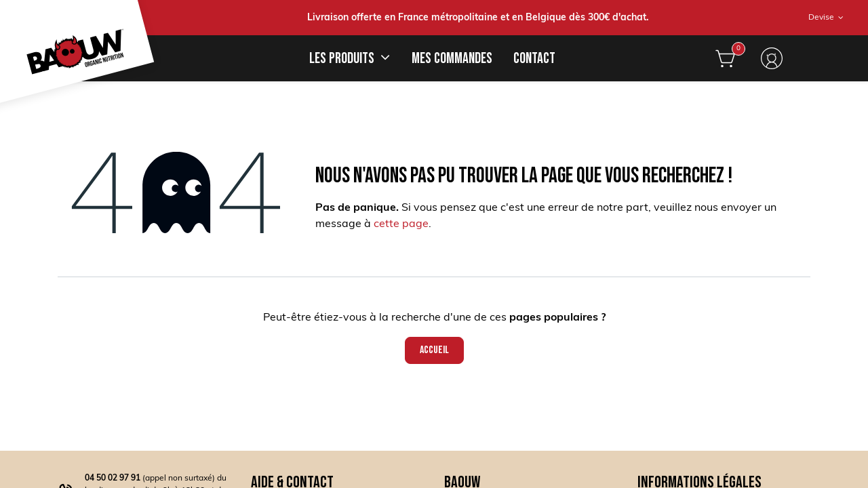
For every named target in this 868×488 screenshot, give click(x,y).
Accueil (434, 350)
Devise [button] (822, 18)
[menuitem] (452, 59)
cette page (401, 224)
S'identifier (772, 58)
